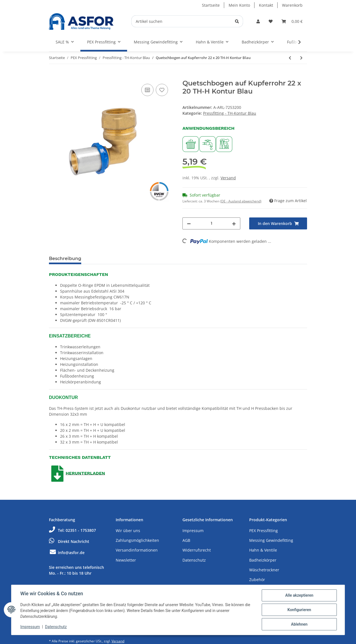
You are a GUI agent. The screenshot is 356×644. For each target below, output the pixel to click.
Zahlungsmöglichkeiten (137, 540)
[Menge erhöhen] (234, 223)
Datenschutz (194, 560)
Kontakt (266, 5)
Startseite (211, 5)
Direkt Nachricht (69, 541)
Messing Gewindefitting (271, 540)
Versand (228, 178)
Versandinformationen (137, 550)
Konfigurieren (299, 610)
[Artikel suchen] (187, 21)
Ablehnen (299, 624)
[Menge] (211, 223)
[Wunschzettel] (271, 21)
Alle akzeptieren (299, 595)
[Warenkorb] (292, 21)
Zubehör (257, 580)
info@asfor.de (67, 553)
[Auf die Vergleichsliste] (147, 90)
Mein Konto (239, 5)
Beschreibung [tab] (65, 259)
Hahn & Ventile (263, 550)
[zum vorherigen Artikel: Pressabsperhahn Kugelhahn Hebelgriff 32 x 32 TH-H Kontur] (290, 58)
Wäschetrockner (264, 570)
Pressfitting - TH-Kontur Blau (230, 113)
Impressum (193, 531)
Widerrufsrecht (197, 550)
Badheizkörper (263, 560)
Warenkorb (292, 5)
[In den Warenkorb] (53, 76)
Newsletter (126, 560)
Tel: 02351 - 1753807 (72, 530)
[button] (258, 21)
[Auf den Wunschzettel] (162, 90)
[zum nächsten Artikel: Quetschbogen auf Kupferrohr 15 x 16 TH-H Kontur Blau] (301, 58)
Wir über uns (128, 531)
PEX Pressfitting (264, 531)
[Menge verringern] (189, 223)
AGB (186, 540)
